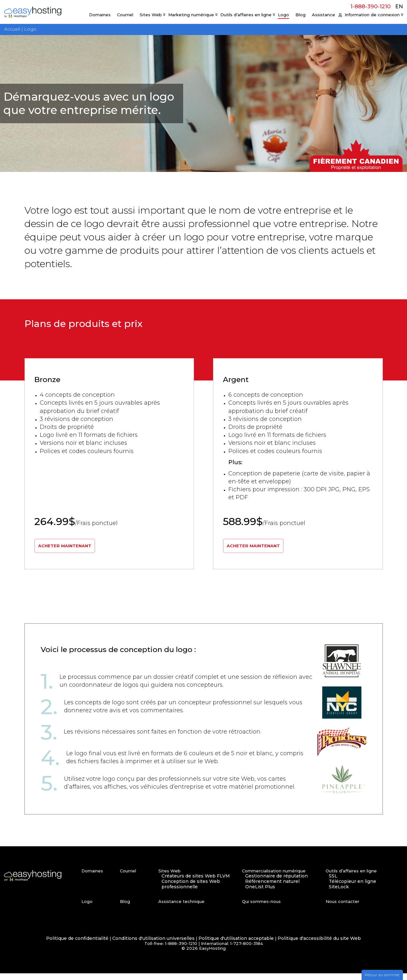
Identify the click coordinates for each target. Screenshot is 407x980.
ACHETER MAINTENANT (67, 552)
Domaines (100, 15)
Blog (300, 15)
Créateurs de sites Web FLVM (196, 883)
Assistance (324, 15)
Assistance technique (181, 908)
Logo (283, 15)
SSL (333, 883)
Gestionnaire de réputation (276, 883)
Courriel (125, 15)
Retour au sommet (382, 975)
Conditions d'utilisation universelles (153, 945)
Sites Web (151, 15)
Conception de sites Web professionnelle (191, 891)
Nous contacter (342, 908)
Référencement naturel (272, 888)
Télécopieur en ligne (352, 888)
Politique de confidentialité (77, 945)
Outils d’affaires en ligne (246, 15)
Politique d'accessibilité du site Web (319, 945)
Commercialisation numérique (274, 878)
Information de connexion (372, 15)
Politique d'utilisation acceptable (236, 945)
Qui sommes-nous (261, 908)
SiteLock (339, 894)
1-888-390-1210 (370, 6)
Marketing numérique (191, 15)
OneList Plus (260, 894)
